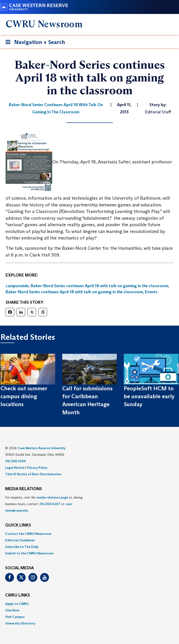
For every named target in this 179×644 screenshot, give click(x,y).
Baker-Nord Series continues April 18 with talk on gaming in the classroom (99, 286)
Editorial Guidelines (20, 540)
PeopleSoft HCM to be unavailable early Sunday (149, 396)
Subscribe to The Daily (22, 547)
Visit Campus (15, 617)
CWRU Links (18, 595)
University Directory (20, 623)
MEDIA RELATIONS (24, 489)
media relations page (52, 497)
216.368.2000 (15, 461)
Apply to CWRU (17, 604)
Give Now (12, 610)
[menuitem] (89, 534)
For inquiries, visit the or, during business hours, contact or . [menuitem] (44, 504)
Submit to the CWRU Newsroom (29, 553)
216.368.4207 (50, 504)
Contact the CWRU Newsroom (28, 534)
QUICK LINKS (18, 525)
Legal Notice (15, 468)
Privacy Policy (37, 468)
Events (151, 292)
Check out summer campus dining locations (24, 396)
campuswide (17, 286)
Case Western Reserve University (41, 448)
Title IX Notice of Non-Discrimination (33, 474)
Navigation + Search (34, 43)
